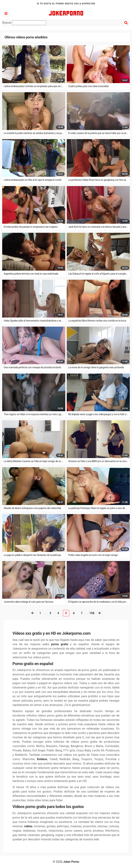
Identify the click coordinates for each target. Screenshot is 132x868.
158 (92, 613)
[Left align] (6, 14)
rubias (28, 826)
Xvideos (42, 759)
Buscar (24, 23)
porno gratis (60, 644)
